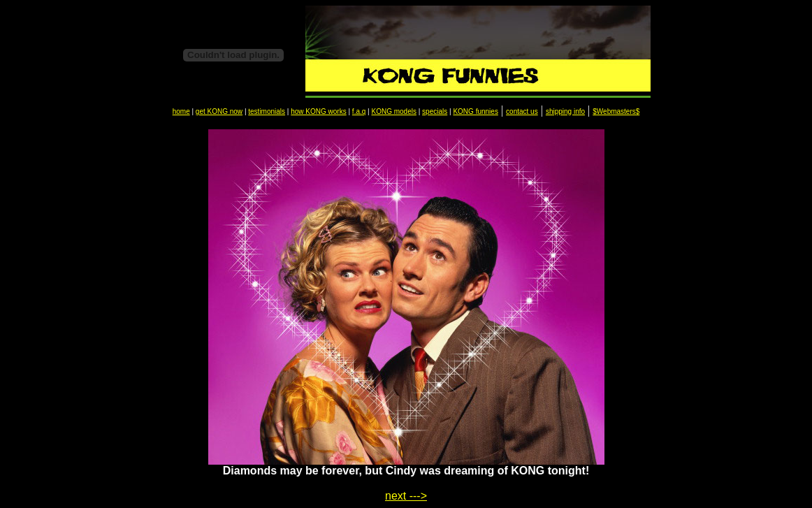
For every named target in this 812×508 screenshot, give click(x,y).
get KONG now (219, 111)
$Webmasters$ (616, 111)
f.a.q (359, 111)
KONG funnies (475, 111)
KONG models (393, 111)
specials (435, 111)
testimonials (267, 111)
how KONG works (318, 111)
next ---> (406, 496)
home (181, 111)
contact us (522, 111)
